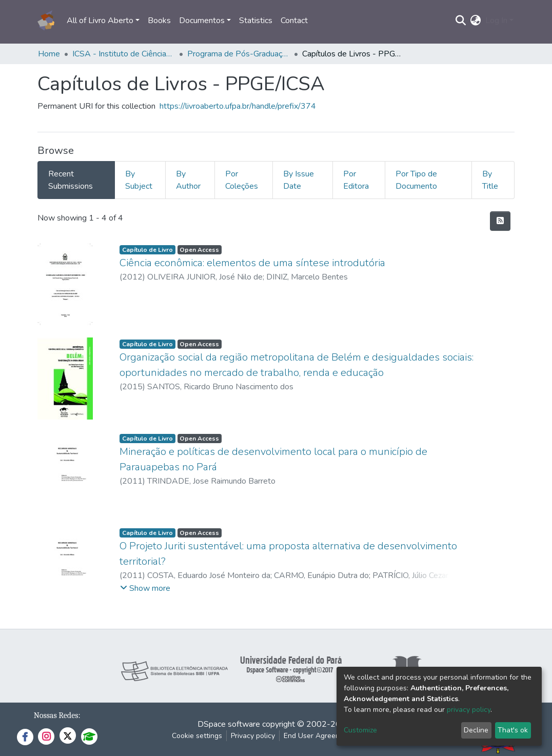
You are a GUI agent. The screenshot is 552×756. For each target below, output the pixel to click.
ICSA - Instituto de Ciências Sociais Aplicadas (124, 54)
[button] (476, 21)
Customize (360, 730)
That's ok (513, 730)
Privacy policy (253, 736)
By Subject (139, 180)
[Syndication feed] (500, 221)
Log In (496, 21)
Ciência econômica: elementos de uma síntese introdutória (252, 263)
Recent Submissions (71, 180)
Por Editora (356, 180)
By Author (188, 180)
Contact (294, 21)
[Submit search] (461, 21)
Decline (476, 730)
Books (159, 21)
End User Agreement (318, 736)
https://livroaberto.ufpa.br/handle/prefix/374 (238, 106)
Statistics (256, 21)
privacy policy (469, 710)
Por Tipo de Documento (416, 180)
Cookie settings (197, 736)
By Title (490, 180)
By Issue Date (299, 180)
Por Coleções (242, 180)
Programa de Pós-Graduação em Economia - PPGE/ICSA (239, 54)
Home (49, 54)
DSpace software (229, 724)
